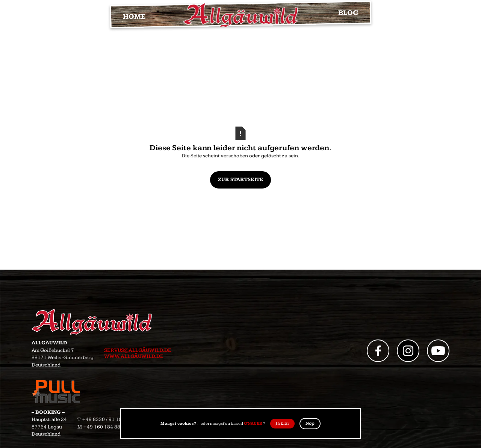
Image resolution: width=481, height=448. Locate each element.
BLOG (348, 13)
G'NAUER (253, 423)
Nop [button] (310, 423)
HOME (134, 17)
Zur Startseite (241, 180)
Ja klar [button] (282, 423)
